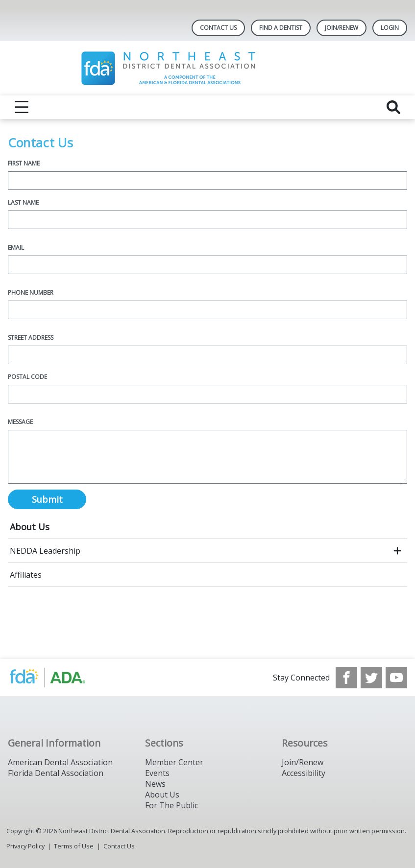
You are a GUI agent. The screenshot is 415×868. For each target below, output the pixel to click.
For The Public (171, 805)
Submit (47, 499)
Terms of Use (74, 846)
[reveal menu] (22, 107)
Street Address (31, 338)
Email (16, 247)
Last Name (23, 202)
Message (20, 422)
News (155, 784)
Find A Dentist (281, 28)
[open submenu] (397, 551)
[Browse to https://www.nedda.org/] (58, 678)
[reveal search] (393, 107)
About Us (30, 527)
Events (157, 773)
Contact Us (218, 28)
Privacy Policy (25, 846)
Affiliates (26, 575)
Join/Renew (342, 28)
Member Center (174, 762)
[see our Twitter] (371, 678)
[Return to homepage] (207, 68)
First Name (24, 163)
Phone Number (31, 293)
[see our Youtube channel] (396, 678)
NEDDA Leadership (45, 551)
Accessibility (304, 773)
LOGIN (390, 28)
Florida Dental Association (56, 773)
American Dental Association (60, 762)
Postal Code (27, 377)
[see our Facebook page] (346, 678)
